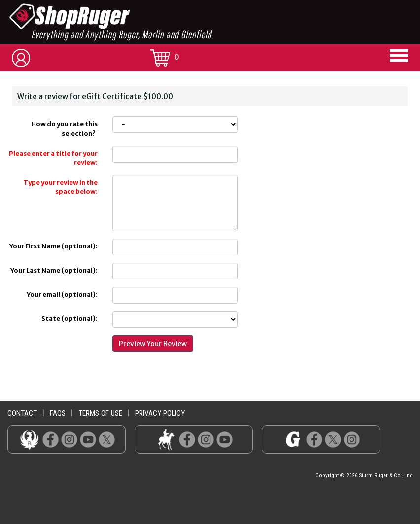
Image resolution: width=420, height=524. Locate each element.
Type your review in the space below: (60, 187)
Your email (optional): (62, 295)
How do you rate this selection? (64, 129)
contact (22, 413)
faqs (58, 413)
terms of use (100, 413)
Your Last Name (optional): (54, 270)
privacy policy (160, 413)
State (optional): (70, 319)
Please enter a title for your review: (53, 158)
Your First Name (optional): (53, 246)
